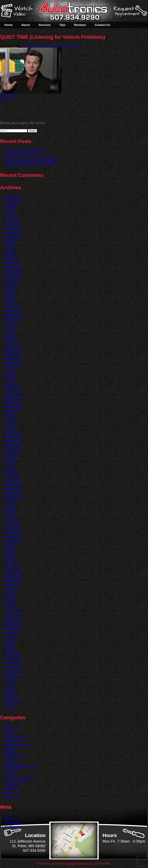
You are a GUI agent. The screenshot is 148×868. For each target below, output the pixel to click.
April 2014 (10, 692)
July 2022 (10, 326)
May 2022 (10, 333)
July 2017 (10, 548)
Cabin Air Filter (13, 730)
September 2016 (14, 585)
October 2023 (12, 277)
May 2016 (10, 600)
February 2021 (13, 388)
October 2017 (12, 537)
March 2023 (11, 303)
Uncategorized (13, 796)
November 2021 (13, 355)
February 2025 (13, 222)
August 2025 (12, 203)
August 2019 (12, 455)
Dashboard (11, 748)
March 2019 (11, 474)
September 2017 (14, 540)
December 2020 (13, 396)
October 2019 (12, 448)
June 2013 (10, 703)
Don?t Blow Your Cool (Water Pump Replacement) (32, 157)
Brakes (8, 726)
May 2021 (10, 377)
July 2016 (10, 592)
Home (9, 25)
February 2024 (13, 263)
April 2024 (10, 255)
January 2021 (12, 392)
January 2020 (12, 437)
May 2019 (10, 466)
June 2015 (10, 640)
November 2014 (13, 666)
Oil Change (11, 785)
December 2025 (13, 200)
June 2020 (10, 418)
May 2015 (10, 644)
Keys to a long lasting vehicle (21, 778)
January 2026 (12, 196)
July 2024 (10, 244)
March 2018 (11, 518)
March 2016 (11, 607)
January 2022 (12, 348)
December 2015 (13, 618)
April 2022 (10, 337)
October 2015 (12, 625)
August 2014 (12, 677)
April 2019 (10, 470)
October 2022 (12, 314)
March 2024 (11, 259)
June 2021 (10, 374)
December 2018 (13, 485)
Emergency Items (14, 763)
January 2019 (12, 481)
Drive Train (11, 759)
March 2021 (11, 385)
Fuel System (11, 770)
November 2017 (13, 533)
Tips (62, 25)
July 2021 (10, 370)
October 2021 (12, 359)
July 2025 (10, 207)
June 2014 (10, 685)
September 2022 (14, 318)
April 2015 (10, 648)
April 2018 (10, 514)
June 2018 (10, 507)
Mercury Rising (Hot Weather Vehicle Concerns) (31, 161)
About (26, 25)
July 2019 (10, 459)
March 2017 (11, 562)
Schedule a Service (130, 13)
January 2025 (12, 226)
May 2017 (10, 555)
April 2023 (10, 300)
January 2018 (12, 525)
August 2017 (12, 544)
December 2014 (13, 662)
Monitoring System (15, 782)
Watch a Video (18, 11)
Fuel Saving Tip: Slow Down (20, 767)
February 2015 (13, 655)
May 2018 (10, 511)
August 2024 (12, 240)
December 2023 (13, 270)
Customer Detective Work (19, 745)
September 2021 (14, 363)
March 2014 (11, 696)
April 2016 (10, 603)
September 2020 (14, 407)
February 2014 (13, 699)
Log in (8, 815)
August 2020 (12, 411)
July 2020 (10, 414)
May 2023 (10, 296)
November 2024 (13, 229)
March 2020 (11, 429)
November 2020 (13, 400)
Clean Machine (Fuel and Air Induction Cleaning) (31, 165)
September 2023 (14, 281)
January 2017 (12, 570)
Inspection (10, 774)
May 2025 (10, 214)
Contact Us (102, 25)
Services (45, 25)
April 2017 (10, 559)
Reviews (80, 25)
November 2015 (13, 622)
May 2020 (10, 422)
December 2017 (13, 529)
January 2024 (12, 266)
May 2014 (10, 688)
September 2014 (14, 674)
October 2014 (12, 670)
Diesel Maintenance (15, 756)
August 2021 (12, 366)
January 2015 (12, 659)
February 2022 (13, 344)
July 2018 (10, 503)
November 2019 (13, 444)
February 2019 (13, 477)
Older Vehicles (13, 789)
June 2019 (10, 463)
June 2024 (10, 248)
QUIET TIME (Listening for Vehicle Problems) (57, 45)
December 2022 (13, 311)
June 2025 (10, 211)
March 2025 (11, 218)
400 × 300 (27, 45)
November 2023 (13, 274)
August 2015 (12, 633)
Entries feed (11, 819)
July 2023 (10, 289)
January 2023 (12, 307)
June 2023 (10, 292)
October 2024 (12, 233)
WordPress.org (13, 827)
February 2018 (13, 522)
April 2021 (10, 381)
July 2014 (10, 681)
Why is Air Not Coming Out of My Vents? (27, 150)
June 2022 (10, 329)
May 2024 (10, 252)
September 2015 (14, 629)
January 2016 (12, 614)
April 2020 (10, 426)
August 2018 (12, 500)
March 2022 (11, 340)
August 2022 (12, 322)
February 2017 (13, 566)
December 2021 (13, 351)
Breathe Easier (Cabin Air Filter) (22, 153)
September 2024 (14, 237)
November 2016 (13, 577)
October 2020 (12, 403)
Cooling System (13, 741)
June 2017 (10, 551)
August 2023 (12, 285)
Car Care (10, 733)
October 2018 (12, 492)
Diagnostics (11, 752)
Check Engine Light (15, 737)
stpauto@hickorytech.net (79, 864)
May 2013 (10, 707)
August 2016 (12, 588)
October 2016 (12, 581)
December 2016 (13, 574)
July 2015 (10, 637)
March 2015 (11, 651)
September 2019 (14, 451)
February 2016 (13, 611)
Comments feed (13, 823)
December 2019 (13, 440)
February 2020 (13, 433)
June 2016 (10, 596)
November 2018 (13, 488)
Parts (7, 793)
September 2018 (14, 496)
